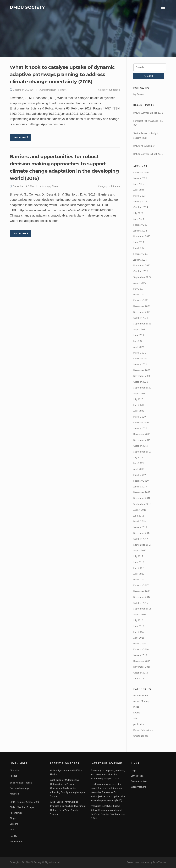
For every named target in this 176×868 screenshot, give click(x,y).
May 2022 (139, 289)
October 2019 (141, 446)
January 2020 (140, 428)
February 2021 (141, 359)
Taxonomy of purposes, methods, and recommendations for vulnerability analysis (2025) (108, 775)
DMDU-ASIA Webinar (144, 146)
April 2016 (139, 638)
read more (20, 137)
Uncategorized (141, 736)
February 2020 (141, 423)
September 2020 (142, 388)
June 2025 (139, 184)
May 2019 (139, 463)
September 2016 (142, 609)
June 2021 (139, 335)
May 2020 (139, 405)
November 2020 (142, 376)
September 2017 (142, 545)
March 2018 (140, 521)
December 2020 (142, 370)
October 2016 (141, 603)
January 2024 (140, 231)
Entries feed (137, 776)
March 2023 (140, 248)
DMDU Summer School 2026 (148, 113)
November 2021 (142, 312)
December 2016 (142, 591)
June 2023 (139, 242)
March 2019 (140, 475)
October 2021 (141, 318)
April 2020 (139, 411)
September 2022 (142, 277)
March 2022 (140, 294)
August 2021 (140, 329)
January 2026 (140, 178)
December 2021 (142, 306)
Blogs (136, 707)
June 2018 (139, 516)
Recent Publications (143, 730)
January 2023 (140, 260)
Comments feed (139, 781)
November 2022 (142, 265)
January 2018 (140, 527)
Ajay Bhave (53, 186)
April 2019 (139, 469)
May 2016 (139, 632)
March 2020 (140, 417)
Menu (163, 7)
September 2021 (142, 324)
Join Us (13, 836)
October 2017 (141, 539)
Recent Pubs (16, 813)
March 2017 (140, 580)
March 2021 (140, 353)
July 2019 (138, 457)
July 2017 (138, 556)
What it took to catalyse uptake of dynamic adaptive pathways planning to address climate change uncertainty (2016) (62, 74)
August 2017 (140, 550)
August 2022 (140, 283)
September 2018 (142, 504)
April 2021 (139, 347)
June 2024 (139, 219)
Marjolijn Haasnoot (57, 90)
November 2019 (142, 440)
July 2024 (138, 213)
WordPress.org (139, 787)
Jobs (136, 718)
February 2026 (141, 172)
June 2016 (139, 626)
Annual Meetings (142, 701)
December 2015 (142, 661)
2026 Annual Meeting (21, 783)
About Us (14, 770)
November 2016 (142, 597)
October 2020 (141, 382)
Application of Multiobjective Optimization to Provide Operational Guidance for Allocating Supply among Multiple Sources (68, 788)
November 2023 (142, 236)
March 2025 (140, 196)
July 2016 (138, 620)
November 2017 (142, 533)
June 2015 (139, 678)
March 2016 (140, 644)
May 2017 (139, 568)
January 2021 (140, 364)
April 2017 (139, 574)
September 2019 (142, 452)
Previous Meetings (19, 788)
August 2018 (140, 510)
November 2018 (142, 498)
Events (137, 713)
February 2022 (141, 300)
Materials (15, 794)
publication (114, 90)
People (13, 776)
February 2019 (141, 481)
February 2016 (141, 649)
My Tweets (139, 94)
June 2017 (139, 562)
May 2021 (139, 341)
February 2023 (141, 254)
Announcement (141, 695)
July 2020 (138, 399)
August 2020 (140, 393)
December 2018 (142, 492)
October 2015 (141, 673)
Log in (134, 770)
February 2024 (141, 225)
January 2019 (140, 487)
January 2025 (140, 202)
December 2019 (142, 434)
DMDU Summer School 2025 (148, 154)
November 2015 (142, 667)
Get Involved (16, 841)
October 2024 (141, 207)
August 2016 (140, 614)
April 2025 (139, 190)
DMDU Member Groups (22, 807)
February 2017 (141, 585)
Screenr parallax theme (138, 862)
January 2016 (140, 655)
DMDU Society (27, 7)
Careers (14, 824)
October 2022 (141, 271)
